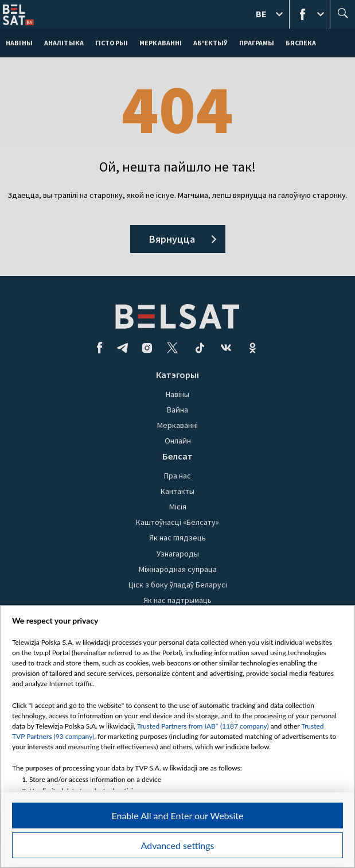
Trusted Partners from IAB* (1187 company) (203, 726)
